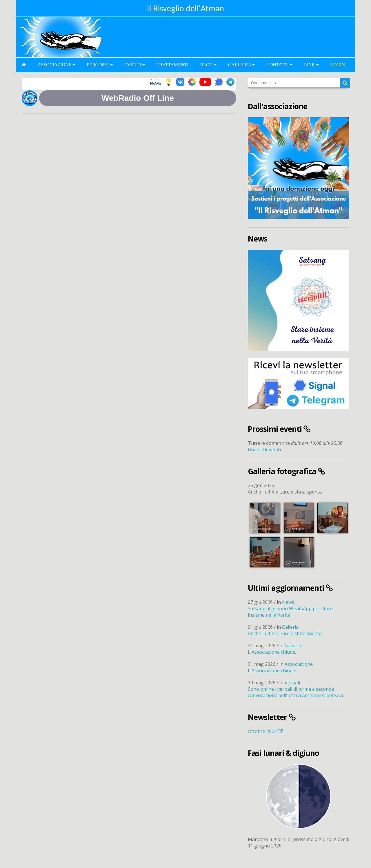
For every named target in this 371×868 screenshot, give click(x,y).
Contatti (279, 65)
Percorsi (100, 65)
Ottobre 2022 (265, 731)
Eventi (135, 65)
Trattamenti (173, 65)
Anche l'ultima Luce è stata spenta (285, 633)
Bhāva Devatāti (264, 449)
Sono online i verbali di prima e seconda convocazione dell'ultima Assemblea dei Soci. (296, 692)
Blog (208, 65)
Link (311, 65)
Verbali (292, 683)
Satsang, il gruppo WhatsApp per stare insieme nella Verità (290, 612)
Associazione (56, 65)
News (288, 602)
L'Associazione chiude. (272, 652)
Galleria (241, 65)
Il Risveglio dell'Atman (185, 8)
